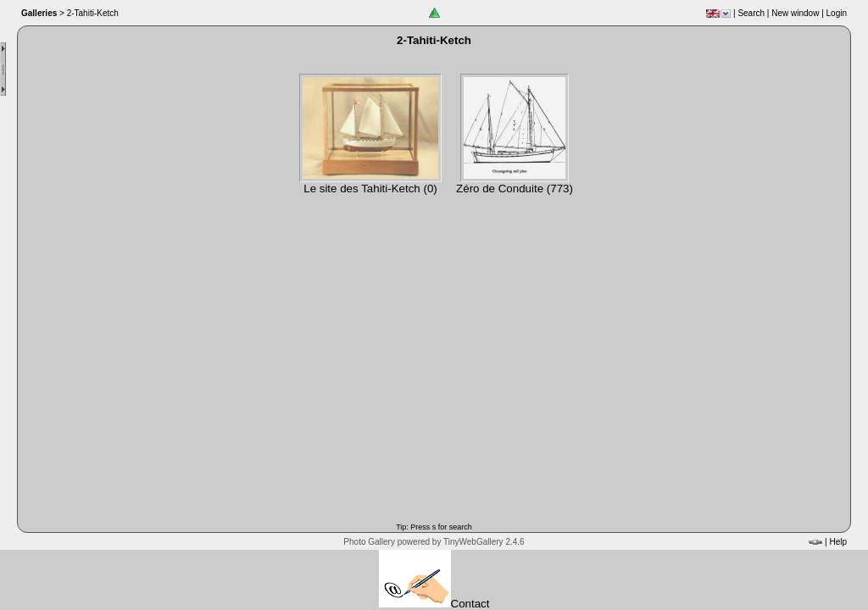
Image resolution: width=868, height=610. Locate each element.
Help (838, 542)
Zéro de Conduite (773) (515, 189)
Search (751, 13)
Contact (434, 604)
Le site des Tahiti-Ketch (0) (370, 189)
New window (795, 13)
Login (837, 13)
